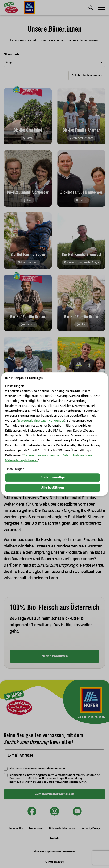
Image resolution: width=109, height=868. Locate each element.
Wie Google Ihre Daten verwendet (41, 421)
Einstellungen (15, 469)
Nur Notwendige (53, 478)
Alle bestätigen (53, 488)
